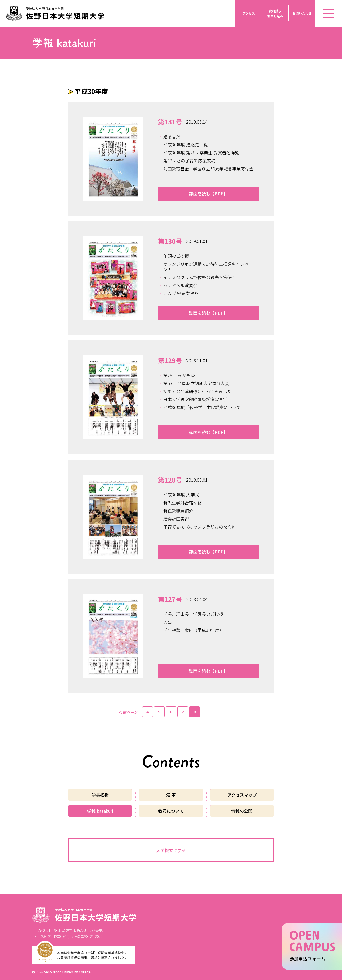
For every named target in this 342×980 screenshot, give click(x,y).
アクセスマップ (242, 795)
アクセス (249, 13)
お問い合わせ (302, 13)
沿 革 (171, 795)
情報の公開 (242, 811)
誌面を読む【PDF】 (208, 193)
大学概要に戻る (171, 850)
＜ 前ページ (128, 712)
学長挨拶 (100, 795)
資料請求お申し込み (275, 13)
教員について (171, 811)
